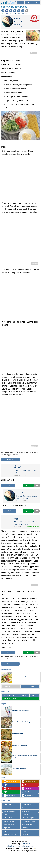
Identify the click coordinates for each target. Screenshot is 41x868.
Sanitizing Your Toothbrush (20, 710)
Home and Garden (9, 824)
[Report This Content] (37, 485)
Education (25, 814)
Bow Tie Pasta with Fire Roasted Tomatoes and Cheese (25, 757)
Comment (10, 460)
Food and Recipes (9, 695)
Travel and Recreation (11, 834)
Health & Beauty (9, 821)
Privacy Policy (20, 846)
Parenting (25, 828)
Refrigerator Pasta (18, 733)
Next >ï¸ (34, 686)
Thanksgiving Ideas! (30, 781)
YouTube (8, 788)
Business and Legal (10, 808)
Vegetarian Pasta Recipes (20, 676)
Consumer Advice (9, 811)
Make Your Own (27, 824)
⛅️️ (35, 848)
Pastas (33, 695)
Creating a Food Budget (19, 745)
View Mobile (26, 844)
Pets (5, 831)
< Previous (7, 686)
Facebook (8, 785)
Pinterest (26, 785)
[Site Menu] (21, 2)
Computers (26, 808)
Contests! (8, 792)
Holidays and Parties (29, 821)
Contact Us (30, 846)
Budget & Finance (28, 804)
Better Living (8, 804)
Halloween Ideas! (10, 781)
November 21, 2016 (10, 699)
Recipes (23, 695)
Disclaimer (11, 846)
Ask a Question (10, 795)
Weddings (25, 834)
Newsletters (27, 792)
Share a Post (28, 795)
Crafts (6, 814)
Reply (8, 485)
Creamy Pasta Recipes (19, 768)
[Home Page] (8, 1)
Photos (24, 831)
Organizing (7, 828)
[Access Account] (28, 2)
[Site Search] (36, 2)
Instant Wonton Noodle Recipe (21, 722)
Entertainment (8, 818)
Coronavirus (26, 811)
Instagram (27, 788)
